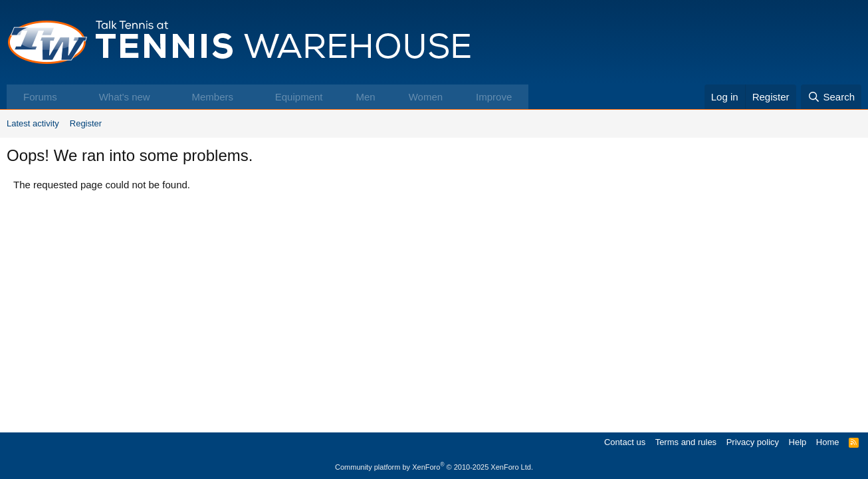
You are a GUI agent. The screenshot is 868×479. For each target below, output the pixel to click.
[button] (71, 97)
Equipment (299, 97)
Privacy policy (753, 442)
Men (365, 97)
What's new (125, 97)
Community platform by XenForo (434, 467)
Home (828, 442)
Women (426, 97)
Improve (494, 97)
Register (86, 123)
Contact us (625, 442)
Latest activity (33, 123)
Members (212, 97)
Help (798, 442)
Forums (40, 97)
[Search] (831, 97)
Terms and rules (686, 442)
